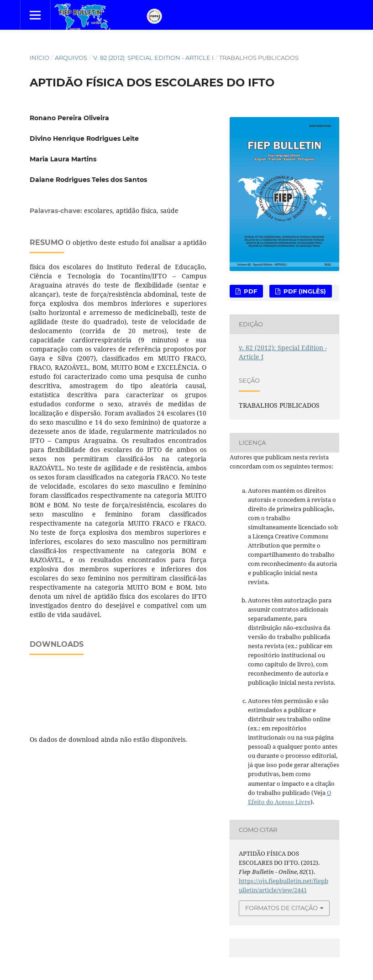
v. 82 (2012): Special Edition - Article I (153, 58)
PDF (250, 291)
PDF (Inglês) (304, 291)
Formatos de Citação (281, 908)
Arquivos (71, 58)
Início (39, 58)
